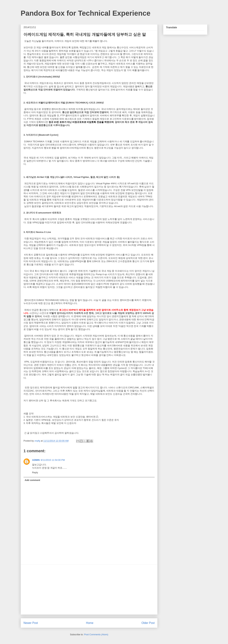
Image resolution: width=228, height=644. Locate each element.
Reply (35, 472)
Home (90, 623)
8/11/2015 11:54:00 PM (53, 460)
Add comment (33, 480)
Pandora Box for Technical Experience (85, 13)
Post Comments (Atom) (96, 634)
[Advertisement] (89, 590)
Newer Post (31, 623)
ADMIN (36, 460)
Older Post (148, 623)
